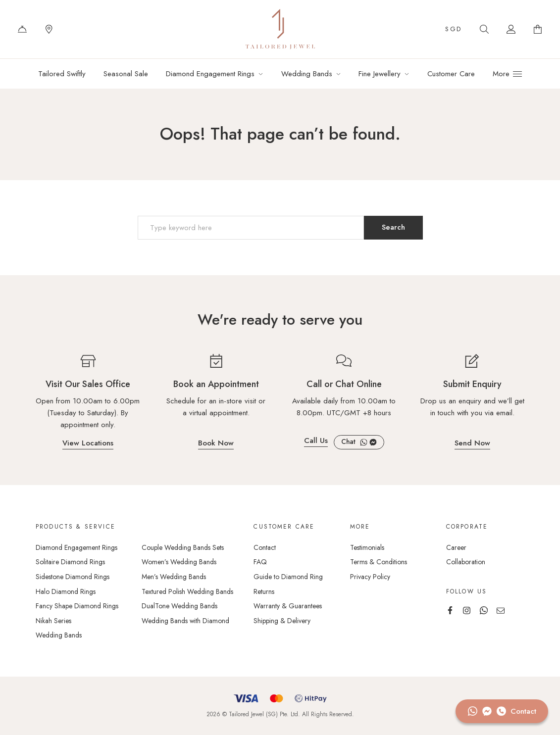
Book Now (216, 444)
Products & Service (76, 527)
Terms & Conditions (379, 562)
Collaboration (466, 562)
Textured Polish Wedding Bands (187, 591)
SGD (454, 29)
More (360, 527)
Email (501, 610)
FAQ (260, 562)
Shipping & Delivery (282, 621)
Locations (49, 29)
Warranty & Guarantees (288, 606)
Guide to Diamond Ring (288, 577)
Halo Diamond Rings (66, 591)
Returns (264, 591)
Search (484, 29)
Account (511, 29)
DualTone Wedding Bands (179, 606)
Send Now (472, 444)
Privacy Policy (370, 577)
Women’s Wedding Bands (179, 562)
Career (456, 547)
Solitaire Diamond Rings (70, 562)
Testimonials (367, 547)
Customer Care (451, 74)
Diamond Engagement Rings (210, 74)
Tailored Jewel (280, 29)
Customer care (284, 527)
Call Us (316, 441)
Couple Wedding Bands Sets (183, 547)
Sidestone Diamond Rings (73, 577)
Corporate (467, 527)
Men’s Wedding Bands (174, 577)
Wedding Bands (307, 74)
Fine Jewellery (380, 74)
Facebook (373, 442)
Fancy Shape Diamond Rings (77, 606)
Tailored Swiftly (62, 74)
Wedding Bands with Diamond (185, 621)
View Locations (88, 444)
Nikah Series (53, 621)
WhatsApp (364, 442)
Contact (22, 29)
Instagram (467, 610)
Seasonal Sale (126, 74)
